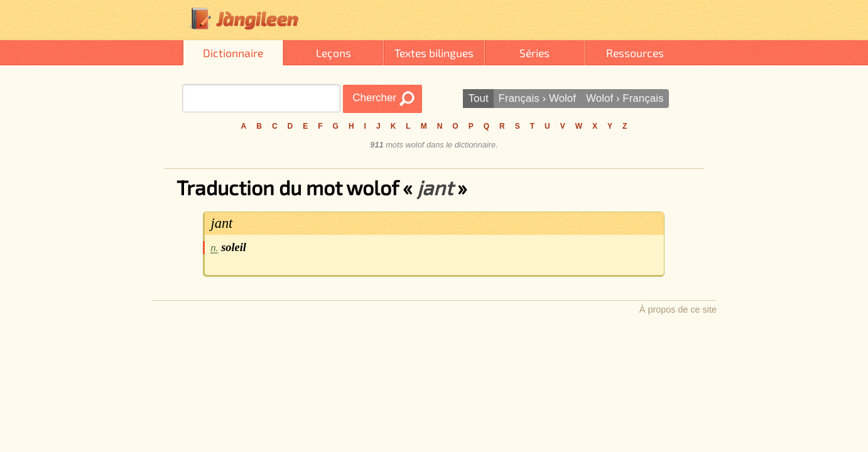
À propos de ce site (678, 309)
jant (222, 223)
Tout (478, 98)
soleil (234, 247)
